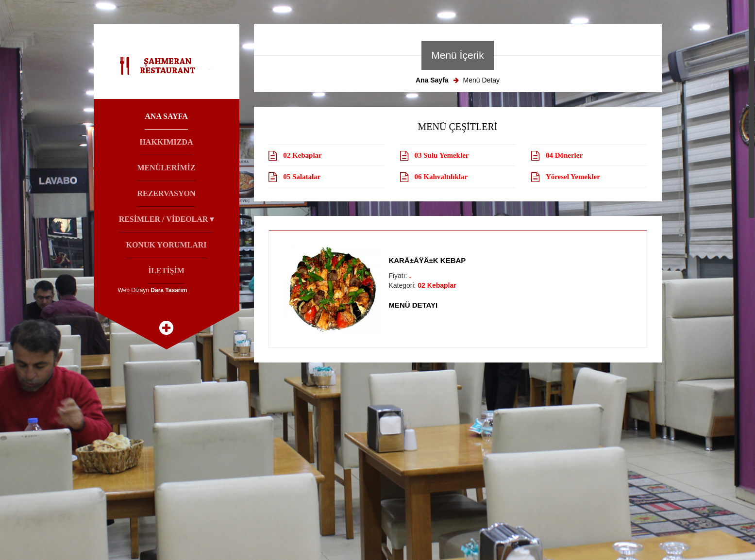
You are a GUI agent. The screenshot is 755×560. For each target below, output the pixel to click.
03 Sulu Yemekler (442, 155)
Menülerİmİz (166, 168)
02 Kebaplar (302, 155)
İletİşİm (166, 271)
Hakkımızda (166, 142)
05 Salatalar (302, 177)
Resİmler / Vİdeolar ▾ (167, 219)
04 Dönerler (564, 155)
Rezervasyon (166, 193)
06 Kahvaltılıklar (441, 177)
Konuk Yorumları (166, 245)
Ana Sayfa (166, 116)
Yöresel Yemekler (573, 177)
